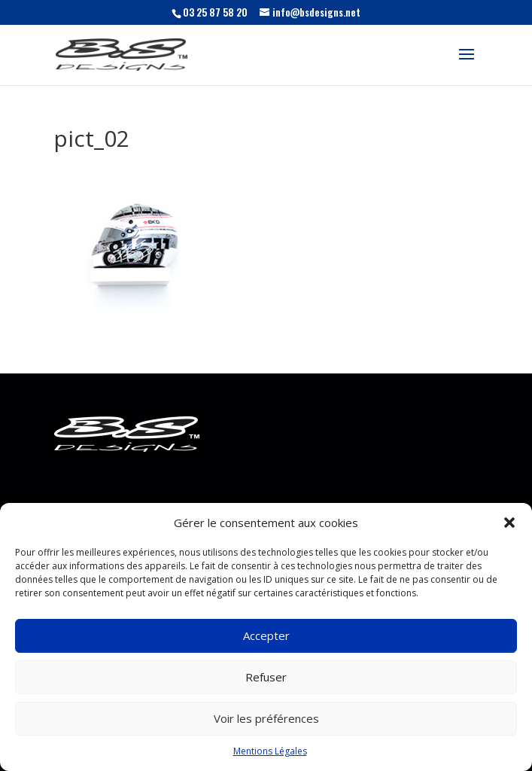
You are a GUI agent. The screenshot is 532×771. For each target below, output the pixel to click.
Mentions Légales (270, 751)
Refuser (266, 677)
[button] (509, 523)
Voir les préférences (266, 718)
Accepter (266, 635)
